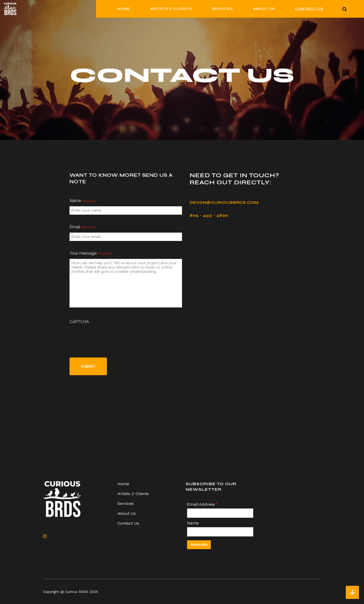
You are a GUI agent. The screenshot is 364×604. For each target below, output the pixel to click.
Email (82, 227)
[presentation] (108, 337)
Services (126, 504)
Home (123, 484)
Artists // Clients (133, 494)
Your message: (91, 254)
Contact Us (128, 523)
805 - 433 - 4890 (209, 215)
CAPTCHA (79, 322)
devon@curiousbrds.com (224, 203)
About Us (127, 513)
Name (83, 201)
